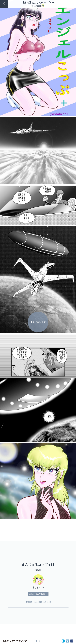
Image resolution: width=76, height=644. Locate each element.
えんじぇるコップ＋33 (38, 564)
